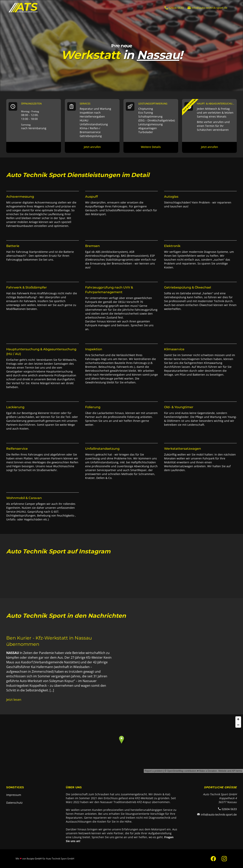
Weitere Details (151, 147)
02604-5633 (174, 8)
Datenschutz (14, 803)
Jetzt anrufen (92, 147)
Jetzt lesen (14, 700)
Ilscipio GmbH (34, 859)
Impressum (14, 795)
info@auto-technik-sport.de (207, 8)
